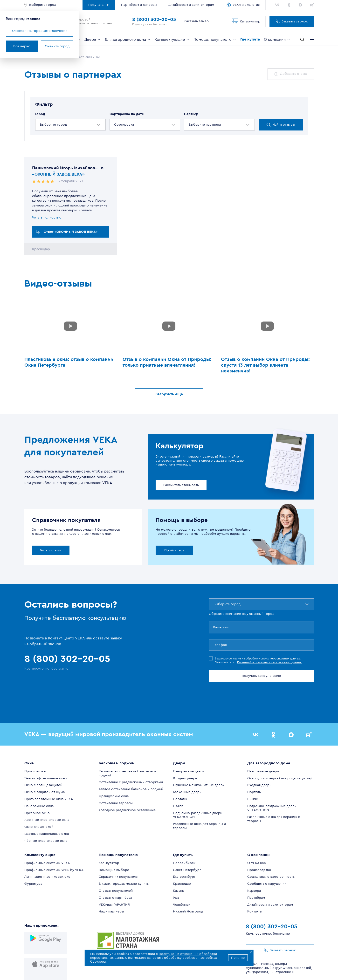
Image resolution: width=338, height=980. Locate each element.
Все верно (43, 46)
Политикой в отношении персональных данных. (270, 663)
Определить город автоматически (61, 31)
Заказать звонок (292, 21)
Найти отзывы (281, 125)
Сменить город (79, 46)
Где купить (250, 39)
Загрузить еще (169, 395)
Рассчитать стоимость (181, 486)
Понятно (238, 958)
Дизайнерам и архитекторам (191, 5)
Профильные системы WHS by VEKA (54, 846)
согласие (235, 659)
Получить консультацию (261, 676)
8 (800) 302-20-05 (154, 20)
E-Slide (178, 782)
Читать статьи (51, 551)
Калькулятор (246, 21)
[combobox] (40, 125)
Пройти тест (174, 551)
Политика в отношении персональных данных (248, 970)
